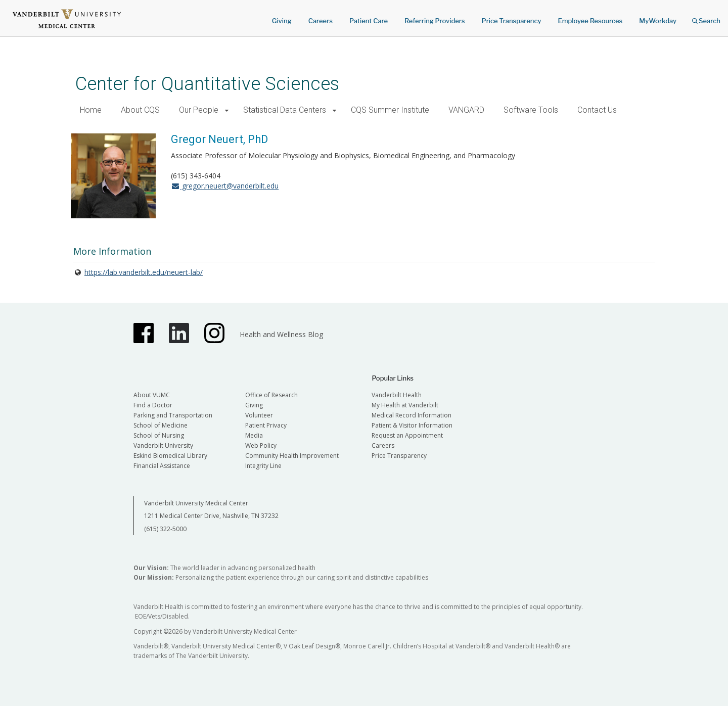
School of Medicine (161, 425)
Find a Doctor (153, 405)
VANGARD (466, 110)
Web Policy (261, 445)
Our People (199, 110)
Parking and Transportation (173, 415)
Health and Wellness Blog (281, 334)
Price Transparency (512, 21)
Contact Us (597, 110)
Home (91, 110)
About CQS (140, 110)
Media (254, 435)
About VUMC (152, 395)
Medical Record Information (412, 415)
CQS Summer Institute (390, 110)
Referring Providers (435, 21)
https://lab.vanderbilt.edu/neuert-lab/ (144, 272)
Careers (321, 21)
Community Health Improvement (292, 456)
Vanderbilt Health (397, 395)
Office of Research (271, 395)
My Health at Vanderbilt (405, 405)
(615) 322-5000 (165, 529)
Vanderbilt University (163, 445)
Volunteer (259, 415)
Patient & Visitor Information (412, 425)
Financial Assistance (162, 466)
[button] (227, 110)
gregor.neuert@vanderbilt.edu (225, 186)
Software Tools (531, 110)
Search (706, 17)
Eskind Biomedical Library (170, 456)
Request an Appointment (407, 435)
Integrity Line (263, 466)
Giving (282, 21)
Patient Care (369, 21)
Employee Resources (590, 21)
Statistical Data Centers (285, 110)
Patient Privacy (266, 425)
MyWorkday (658, 21)
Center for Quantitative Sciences (207, 84)
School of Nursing (159, 435)
